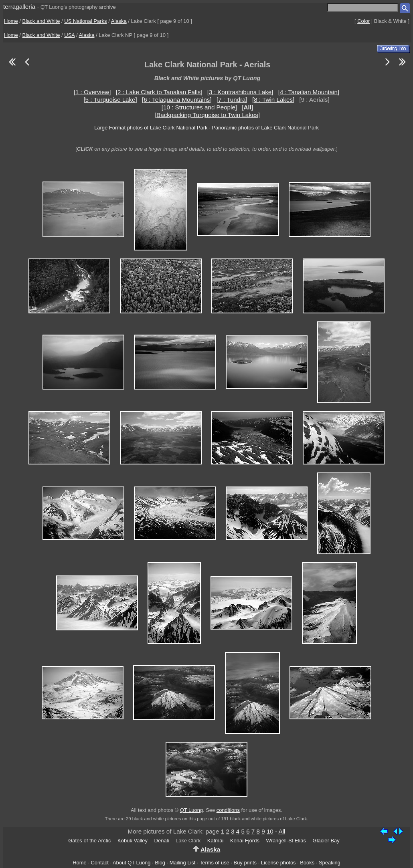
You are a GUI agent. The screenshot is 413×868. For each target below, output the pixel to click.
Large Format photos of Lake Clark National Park (151, 128)
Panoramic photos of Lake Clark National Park (265, 128)
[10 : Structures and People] (199, 107)
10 (270, 831)
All (282, 831)
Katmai (215, 841)
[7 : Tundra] (232, 100)
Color (363, 21)
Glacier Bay (326, 841)
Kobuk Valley (133, 841)
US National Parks (85, 21)
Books (307, 863)
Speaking (330, 863)
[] (247, 107)
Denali (162, 841)
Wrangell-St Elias (286, 841)
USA (69, 35)
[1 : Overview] (92, 92)
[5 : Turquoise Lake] (110, 100)
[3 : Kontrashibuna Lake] (240, 92)
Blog (160, 863)
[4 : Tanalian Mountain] (309, 92)
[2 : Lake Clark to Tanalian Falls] (159, 92)
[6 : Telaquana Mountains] (177, 100)
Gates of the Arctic (89, 841)
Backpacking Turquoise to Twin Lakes (207, 115)
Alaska (119, 21)
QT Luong (191, 810)
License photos (278, 863)
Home (11, 21)
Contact (99, 863)
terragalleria (19, 7)
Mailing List (183, 863)
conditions (228, 810)
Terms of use (215, 863)
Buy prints (245, 863)
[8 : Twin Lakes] (273, 100)
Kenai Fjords (245, 841)
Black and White (41, 21)
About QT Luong (132, 863)
